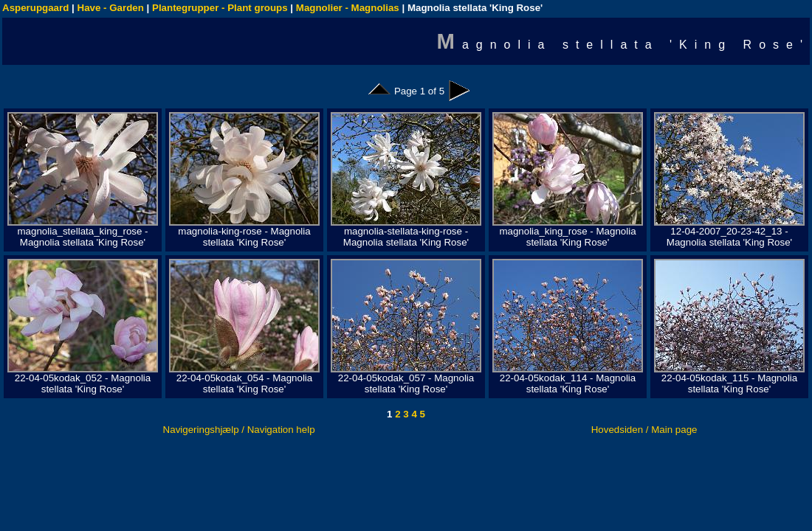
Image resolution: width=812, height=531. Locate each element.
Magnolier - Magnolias (348, 8)
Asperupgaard (35, 8)
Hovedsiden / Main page (644, 430)
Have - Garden (111, 8)
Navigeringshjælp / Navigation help (239, 430)
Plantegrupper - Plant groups (220, 8)
